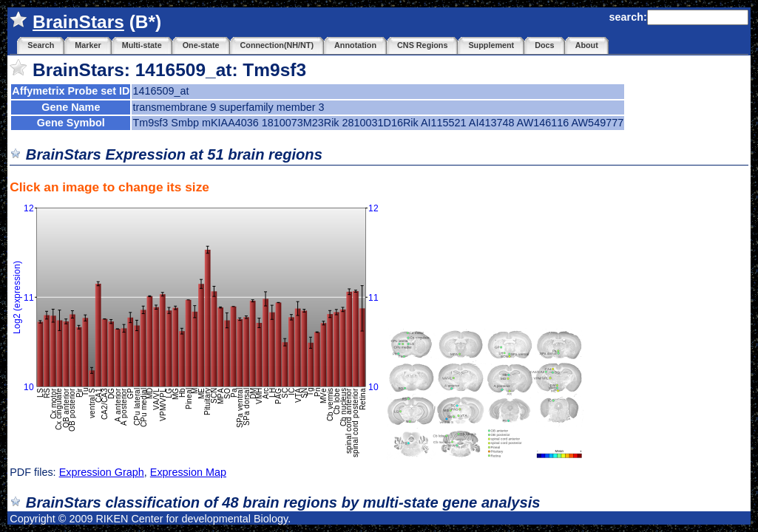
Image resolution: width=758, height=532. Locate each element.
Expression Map (188, 472)
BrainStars (78, 22)
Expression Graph (102, 472)
